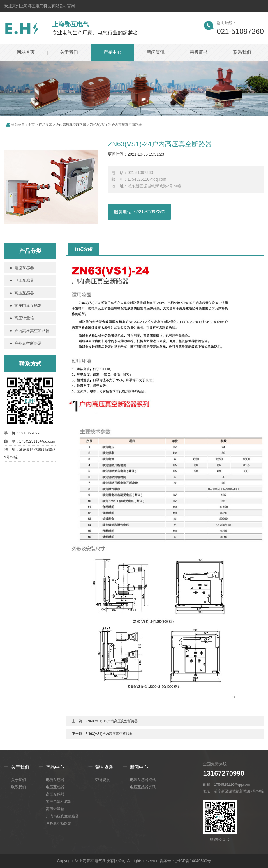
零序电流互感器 (59, 802)
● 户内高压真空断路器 (30, 331)
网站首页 (26, 52)
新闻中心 (139, 767)
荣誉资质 (104, 767)
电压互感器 (55, 787)
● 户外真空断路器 (26, 343)
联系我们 (242, 52)
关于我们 (69, 52)
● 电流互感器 (22, 268)
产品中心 (112, 52)
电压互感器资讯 (143, 787)
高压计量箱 (55, 809)
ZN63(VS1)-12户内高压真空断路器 (111, 721)
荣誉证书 (199, 52)
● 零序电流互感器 (26, 305)
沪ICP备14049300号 (193, 861)
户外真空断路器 (59, 823)
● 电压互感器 (22, 280)
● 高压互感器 (22, 293)
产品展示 (45, 125)
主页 (31, 125)
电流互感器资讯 (143, 780)
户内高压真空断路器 (71, 125)
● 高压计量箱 (22, 318)
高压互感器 (55, 794)
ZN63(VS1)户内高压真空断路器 (109, 734)
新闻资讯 (156, 52)
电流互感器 (55, 780)
